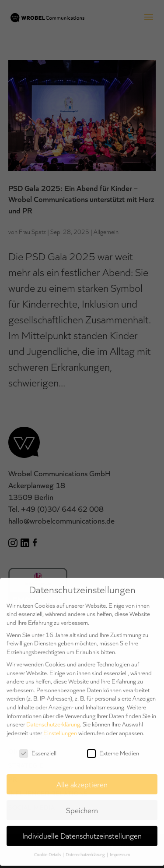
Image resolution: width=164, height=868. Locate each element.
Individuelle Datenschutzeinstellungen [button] (82, 831)
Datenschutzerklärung (53, 719)
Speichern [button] (82, 805)
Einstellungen (60, 728)
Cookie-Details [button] (48, 850)
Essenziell (38, 749)
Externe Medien (113, 749)
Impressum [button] (120, 850)
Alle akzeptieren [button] (82, 780)
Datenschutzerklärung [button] (86, 850)
